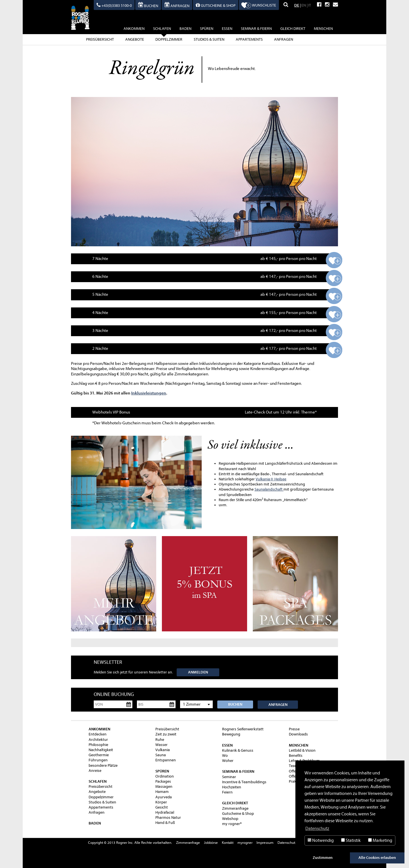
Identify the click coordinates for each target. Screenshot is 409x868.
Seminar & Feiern (256, 29)
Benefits (296, 756)
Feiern (227, 792)
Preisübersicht (100, 39)
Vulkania (263, 479)
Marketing (380, 840)
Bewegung (231, 734)
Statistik (351, 840)
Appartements (249, 39)
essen (227, 29)
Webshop (230, 819)
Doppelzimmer (169, 39)
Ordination (165, 776)
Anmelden (198, 672)
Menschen (323, 29)
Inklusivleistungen (149, 393)
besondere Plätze (103, 765)
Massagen (164, 787)
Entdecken (98, 734)
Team (294, 766)
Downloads (298, 734)
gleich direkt (293, 29)
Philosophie (98, 745)
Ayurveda (164, 797)
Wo (225, 756)
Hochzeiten (232, 787)
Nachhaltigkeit (101, 750)
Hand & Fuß (165, 823)
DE (297, 5)
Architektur (98, 740)
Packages (163, 781)
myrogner (245, 843)
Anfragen (284, 39)
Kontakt (228, 843)
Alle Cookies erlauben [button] (377, 858)
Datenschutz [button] (317, 828)
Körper (161, 802)
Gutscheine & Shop (238, 814)
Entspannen (166, 760)
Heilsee (278, 479)
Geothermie (99, 755)
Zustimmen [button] (323, 858)
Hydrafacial (165, 812)
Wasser (161, 745)
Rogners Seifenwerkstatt (243, 729)
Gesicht (162, 807)
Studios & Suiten (209, 39)
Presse (294, 729)
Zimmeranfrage (235, 808)
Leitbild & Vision (302, 750)
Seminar (229, 777)
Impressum (265, 843)
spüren (207, 29)
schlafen (162, 29)
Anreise (95, 771)
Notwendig (321, 840)
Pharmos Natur (168, 818)
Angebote (135, 39)
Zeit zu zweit (166, 734)
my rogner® (232, 824)
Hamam (162, 792)
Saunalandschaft (269, 489)
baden (185, 29)
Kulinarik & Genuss (238, 750)
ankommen (134, 29)
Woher (228, 761)
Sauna (161, 755)
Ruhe (160, 740)
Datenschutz (287, 843)
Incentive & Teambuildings (244, 782)
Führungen (98, 760)
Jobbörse (211, 843)
